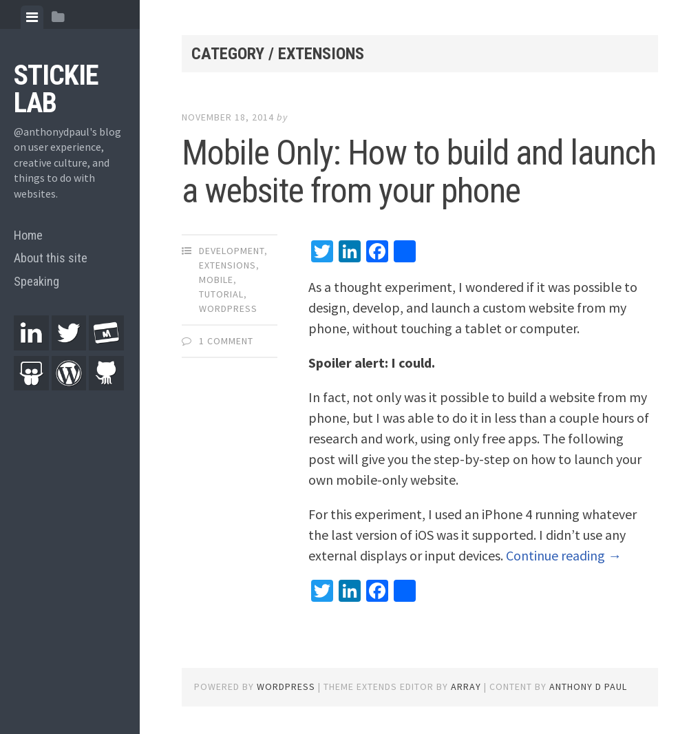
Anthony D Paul (588, 686)
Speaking (36, 281)
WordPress (228, 308)
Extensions (227, 265)
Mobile (216, 280)
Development (232, 251)
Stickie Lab (56, 89)
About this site (51, 258)
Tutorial (221, 294)
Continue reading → (564, 555)
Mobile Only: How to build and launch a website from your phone (419, 172)
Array (466, 686)
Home (28, 235)
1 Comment (226, 341)
